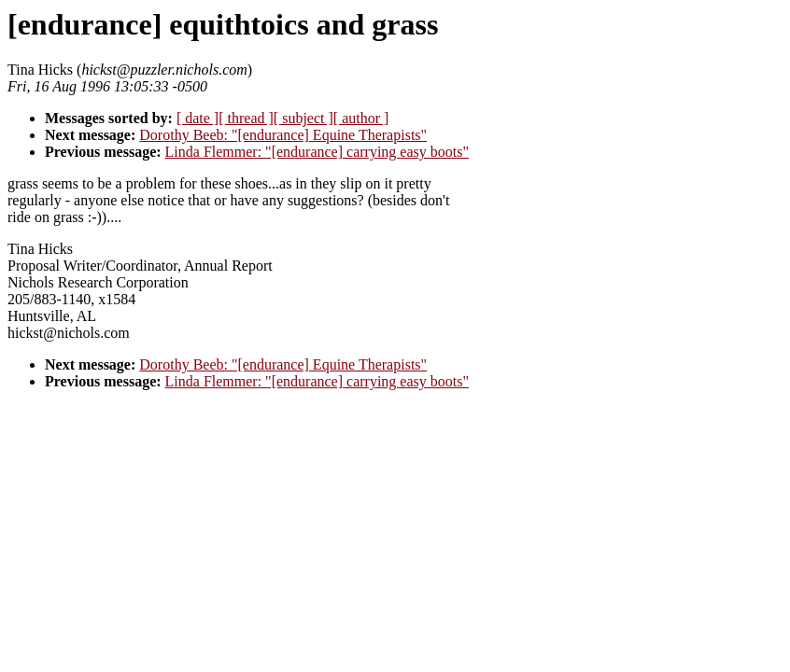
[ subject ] (303, 118)
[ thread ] (246, 118)
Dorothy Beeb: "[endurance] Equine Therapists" (283, 135)
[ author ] (361, 118)
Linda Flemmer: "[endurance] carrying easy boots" (317, 152)
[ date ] (197, 118)
